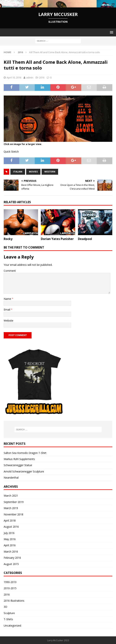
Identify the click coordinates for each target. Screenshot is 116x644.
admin (30, 78)
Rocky (8, 239)
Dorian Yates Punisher (57, 239)
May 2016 (10, 539)
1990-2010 (10, 582)
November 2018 (13, 514)
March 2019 (11, 508)
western (50, 172)
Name (8, 299)
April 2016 (10, 545)
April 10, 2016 (14, 78)
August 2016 (11, 527)
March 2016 (11, 552)
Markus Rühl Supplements (19, 459)
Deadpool (85, 239)
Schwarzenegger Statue (18, 465)
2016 (42, 78)
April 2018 (10, 520)
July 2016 (9, 533)
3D (5, 607)
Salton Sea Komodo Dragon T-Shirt (25, 453)
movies (33, 172)
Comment (10, 271)
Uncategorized (12, 626)
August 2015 (11, 564)
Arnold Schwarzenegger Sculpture (24, 471)
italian (18, 172)
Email (7, 310)
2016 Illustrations (14, 601)
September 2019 (14, 502)
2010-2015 (10, 588)
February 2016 (12, 558)
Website (9, 321)
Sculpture (9, 613)
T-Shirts (8, 619)
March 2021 (11, 496)
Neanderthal (11, 478)
